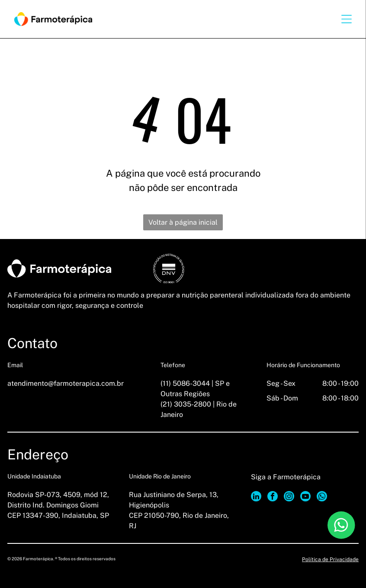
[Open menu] (347, 19)
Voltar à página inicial (183, 222)
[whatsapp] (322, 497)
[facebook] (273, 497)
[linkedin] (256, 497)
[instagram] (289, 497)
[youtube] (305, 497)
